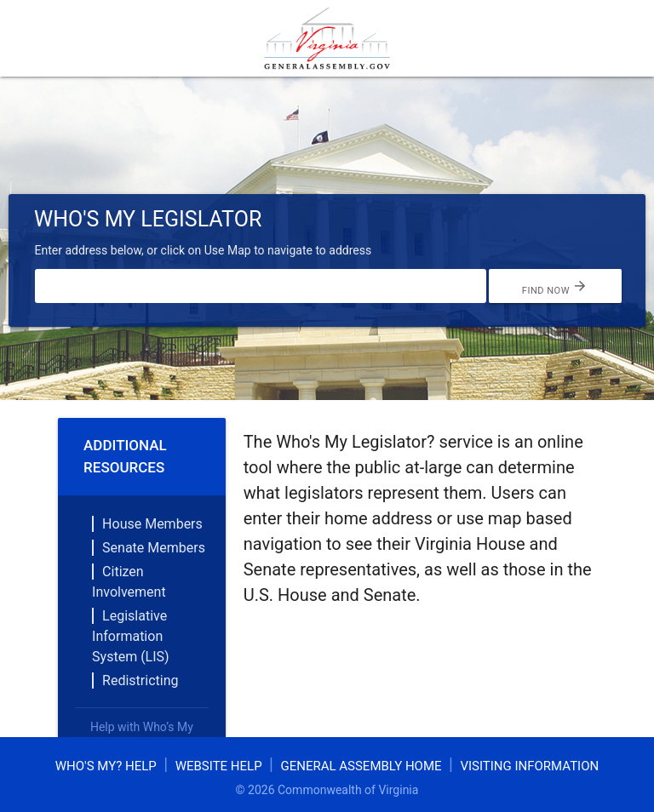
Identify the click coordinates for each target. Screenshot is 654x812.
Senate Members (154, 548)
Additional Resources (125, 456)
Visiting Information (529, 766)
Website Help (219, 766)
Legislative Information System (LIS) (131, 636)
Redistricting (140, 680)
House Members (152, 524)
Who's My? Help (106, 766)
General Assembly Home (361, 766)
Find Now (555, 286)
